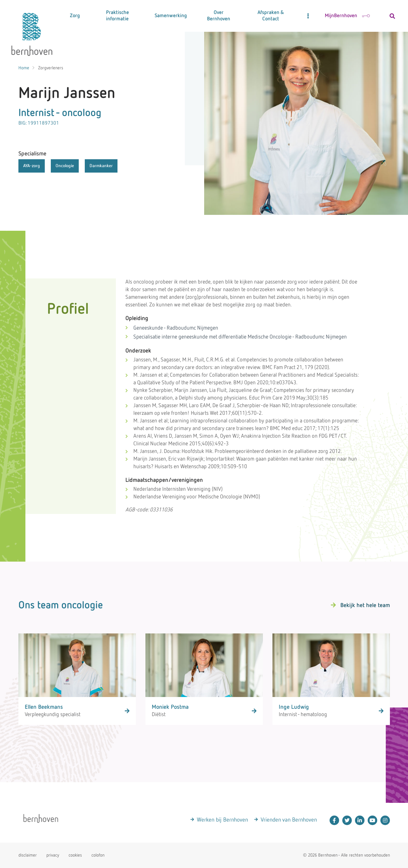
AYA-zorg (32, 166)
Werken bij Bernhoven (222, 820)
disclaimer (28, 855)
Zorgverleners (51, 68)
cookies (75, 855)
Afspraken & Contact (271, 16)
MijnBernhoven (347, 16)
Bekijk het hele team (365, 605)
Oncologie (65, 166)
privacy (53, 855)
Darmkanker (101, 166)
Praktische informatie (117, 16)
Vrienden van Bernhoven (289, 820)
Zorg (75, 16)
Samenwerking (171, 16)
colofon (98, 855)
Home (24, 68)
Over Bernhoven (219, 16)
